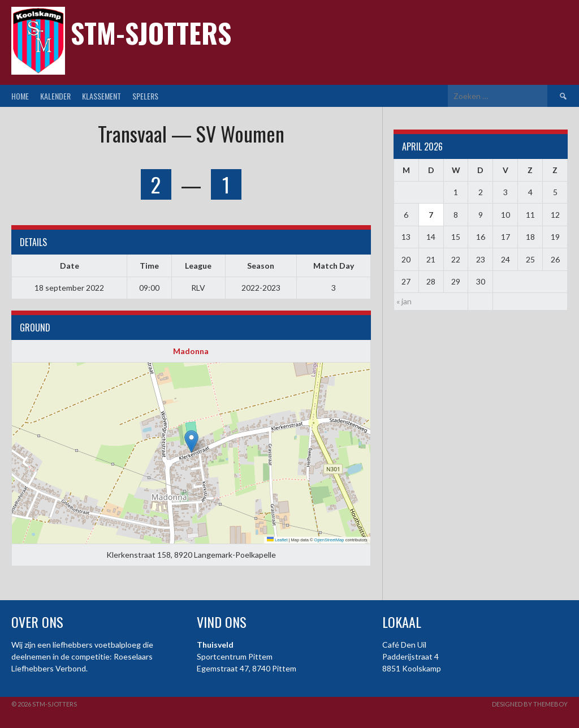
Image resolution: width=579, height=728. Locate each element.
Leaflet (277, 540)
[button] (191, 441)
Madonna (191, 351)
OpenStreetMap (329, 540)
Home (20, 96)
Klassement (101, 96)
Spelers (145, 96)
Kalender (55, 96)
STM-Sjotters (151, 33)
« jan (404, 301)
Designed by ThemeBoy (530, 704)
